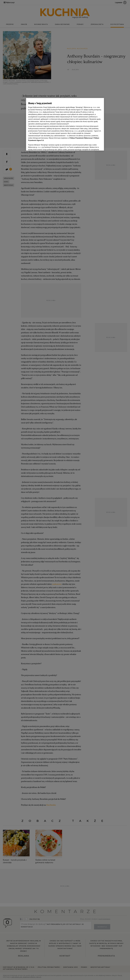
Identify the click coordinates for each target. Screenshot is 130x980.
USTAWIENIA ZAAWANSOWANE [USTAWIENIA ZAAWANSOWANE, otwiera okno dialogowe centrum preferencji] (42, 146)
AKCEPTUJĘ (95, 146)
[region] (65, 124)
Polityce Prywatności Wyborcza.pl (81, 138)
